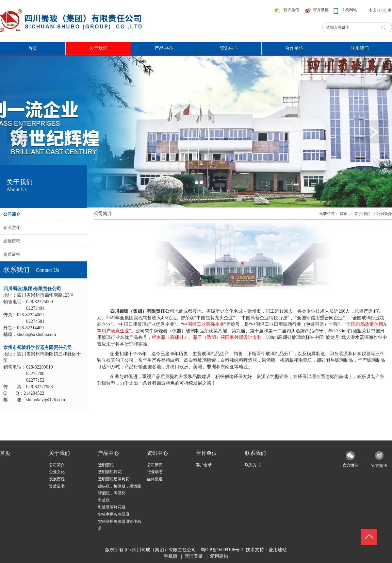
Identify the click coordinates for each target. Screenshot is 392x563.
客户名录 (204, 465)
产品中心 (108, 453)
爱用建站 (278, 550)
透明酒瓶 (106, 465)
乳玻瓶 (104, 500)
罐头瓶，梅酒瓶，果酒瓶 (120, 486)
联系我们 (255, 453)
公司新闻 (155, 465)
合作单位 (206, 453)
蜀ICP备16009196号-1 (222, 550)
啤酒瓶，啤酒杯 (112, 493)
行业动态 (155, 472)
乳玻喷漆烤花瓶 (112, 507)
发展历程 (57, 479)
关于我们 (362, 214)
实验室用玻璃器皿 (114, 514)
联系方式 (253, 465)
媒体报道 (155, 479)
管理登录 (194, 556)
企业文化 (57, 472)
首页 (344, 214)
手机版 (171, 556)
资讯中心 (157, 453)
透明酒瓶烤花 (110, 472)
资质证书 (57, 486)
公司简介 (384, 214)
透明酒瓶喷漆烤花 (114, 479)
